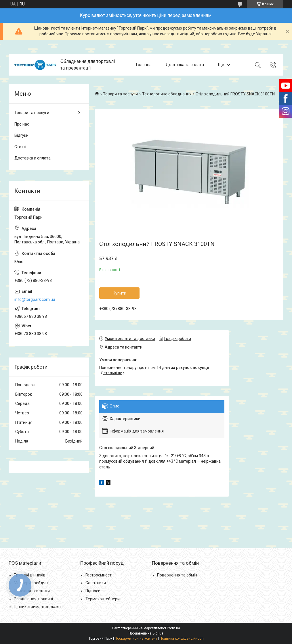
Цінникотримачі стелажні (38, 607)
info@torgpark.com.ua (35, 299)
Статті (20, 147)
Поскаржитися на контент (136, 639)
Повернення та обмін (177, 575)
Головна (144, 65)
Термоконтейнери (103, 599)
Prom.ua (173, 628)
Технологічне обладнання (167, 94)
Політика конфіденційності (182, 639)
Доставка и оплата (33, 158)
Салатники (96, 583)
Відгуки (21, 135)
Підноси (93, 591)
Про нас (22, 124)
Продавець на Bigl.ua (146, 633)
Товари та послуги (120, 94)
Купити (120, 293)
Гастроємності (99, 575)
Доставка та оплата (185, 65)
